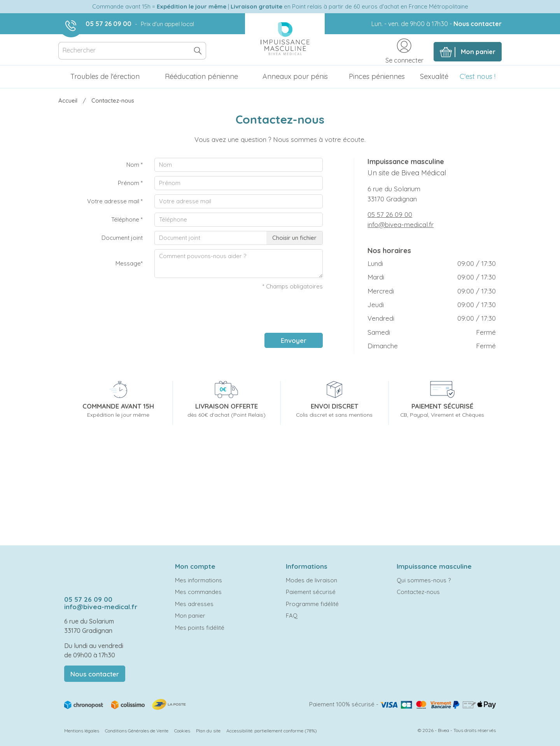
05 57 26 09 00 (108, 24)
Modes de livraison (311, 580)
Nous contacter (478, 24)
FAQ (292, 616)
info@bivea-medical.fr (401, 224)
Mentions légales (82, 731)
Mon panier (190, 616)
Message (129, 263)
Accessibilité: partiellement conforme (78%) (272, 731)
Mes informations (199, 580)
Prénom (130, 183)
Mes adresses (194, 604)
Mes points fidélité (200, 628)
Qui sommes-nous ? (424, 580)
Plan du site (208, 731)
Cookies (182, 731)
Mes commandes (198, 592)
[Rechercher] (132, 51)
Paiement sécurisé (311, 592)
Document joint (122, 238)
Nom (135, 165)
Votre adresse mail (115, 201)
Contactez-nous (418, 592)
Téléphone (127, 219)
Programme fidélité (312, 604)
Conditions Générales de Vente (137, 731)
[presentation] (264, 312)
